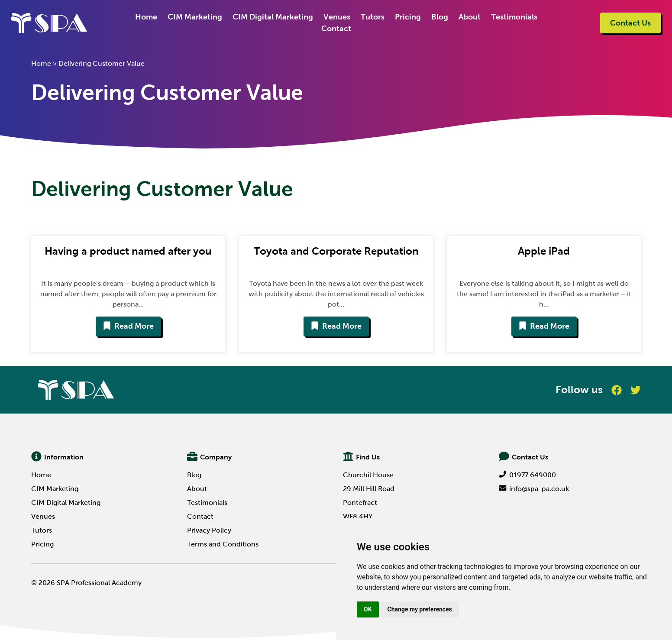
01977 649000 (527, 475)
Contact (336, 29)
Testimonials (514, 17)
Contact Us (630, 23)
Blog (440, 17)
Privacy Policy (209, 530)
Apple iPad (544, 251)
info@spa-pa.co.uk (534, 489)
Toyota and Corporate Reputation (336, 251)
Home (146, 17)
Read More (128, 326)
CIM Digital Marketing (273, 17)
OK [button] (368, 609)
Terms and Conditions (223, 544)
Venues (337, 17)
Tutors (373, 17)
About (470, 17)
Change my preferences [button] (420, 609)
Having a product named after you (128, 251)
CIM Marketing (195, 17)
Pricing (408, 17)
